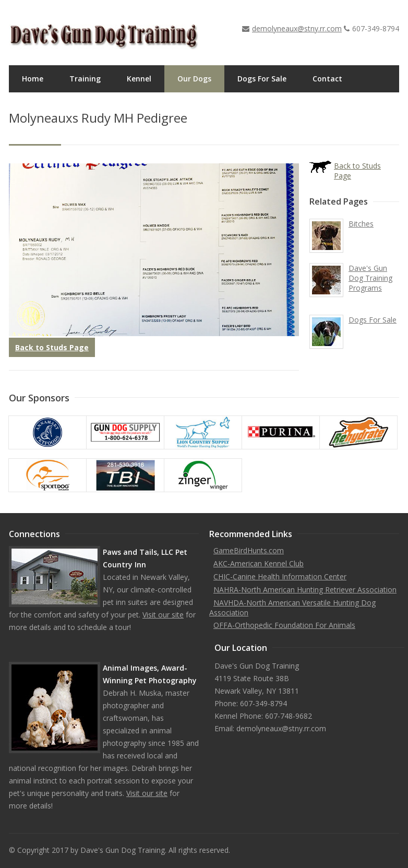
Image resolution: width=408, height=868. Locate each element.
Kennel (139, 79)
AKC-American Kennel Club (259, 563)
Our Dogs (194, 79)
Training (85, 79)
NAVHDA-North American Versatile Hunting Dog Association (292, 608)
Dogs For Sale (262, 79)
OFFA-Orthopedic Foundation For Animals (284, 625)
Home (33, 79)
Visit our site (163, 615)
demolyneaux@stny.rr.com (297, 28)
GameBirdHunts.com (249, 550)
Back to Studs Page (52, 347)
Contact (327, 79)
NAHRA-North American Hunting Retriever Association (305, 590)
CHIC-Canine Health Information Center (280, 576)
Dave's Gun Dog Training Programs (370, 278)
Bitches (361, 224)
